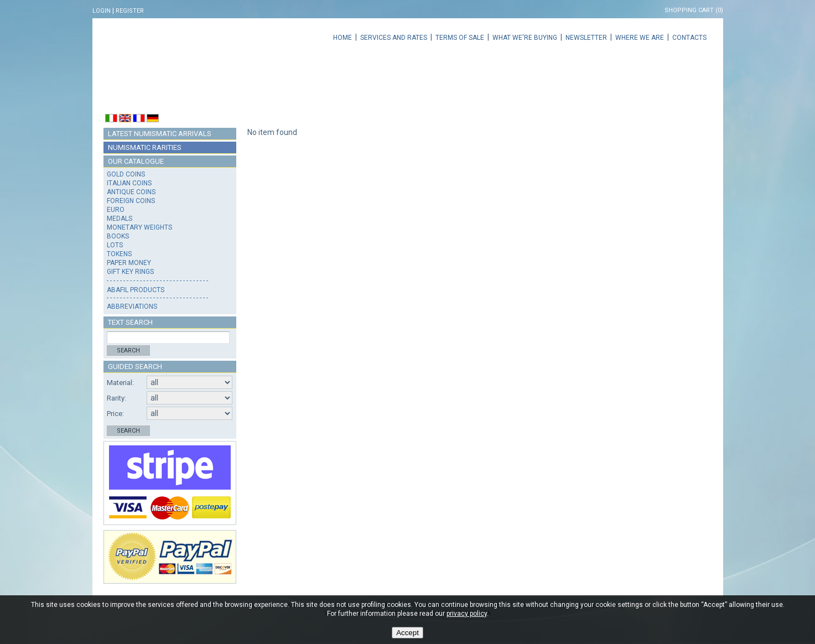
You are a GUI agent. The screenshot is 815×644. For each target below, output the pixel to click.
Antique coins (131, 192)
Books (118, 236)
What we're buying (525, 38)
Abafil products (136, 290)
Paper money (129, 263)
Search (128, 350)
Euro (116, 210)
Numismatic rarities (145, 147)
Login (102, 11)
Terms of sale (460, 38)
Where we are (640, 38)
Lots (115, 245)
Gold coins (126, 174)
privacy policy (467, 614)
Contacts (689, 38)
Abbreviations (132, 307)
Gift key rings (130, 272)
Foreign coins (131, 201)
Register (130, 11)
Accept (407, 633)
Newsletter (586, 38)
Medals (120, 219)
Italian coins (129, 183)
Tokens (119, 254)
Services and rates (394, 38)
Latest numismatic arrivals (160, 134)
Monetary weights (139, 227)
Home (342, 38)
